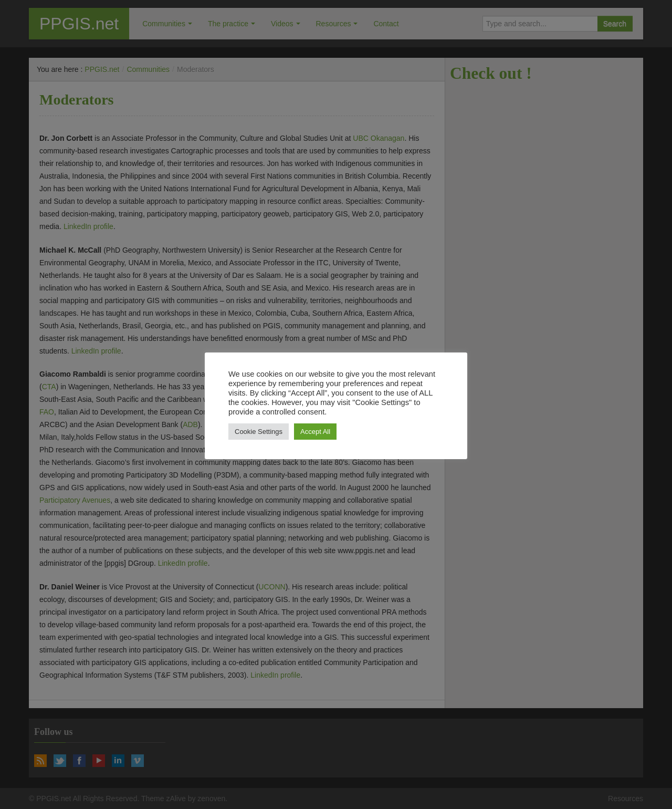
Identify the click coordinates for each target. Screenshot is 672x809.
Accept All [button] (315, 432)
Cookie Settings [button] (259, 432)
